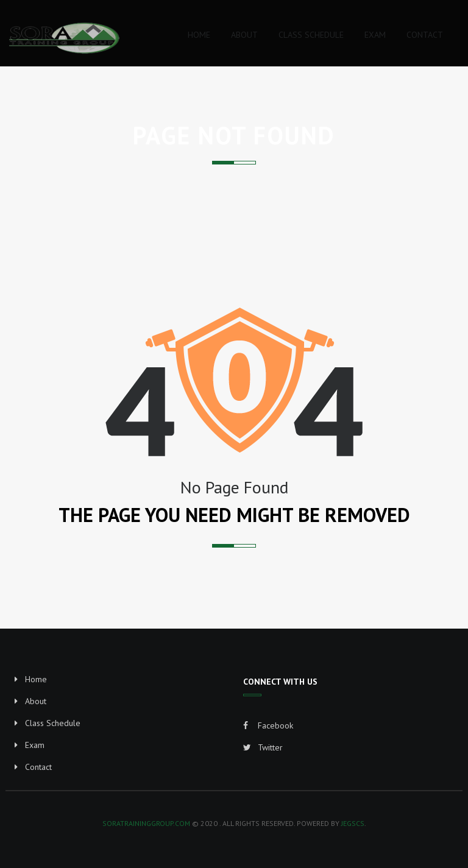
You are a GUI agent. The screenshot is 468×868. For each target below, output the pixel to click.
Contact (38, 767)
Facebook (268, 725)
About (36, 701)
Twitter (263, 747)
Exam (35, 745)
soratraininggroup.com (146, 823)
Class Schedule (53, 723)
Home (36, 679)
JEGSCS (353, 823)
